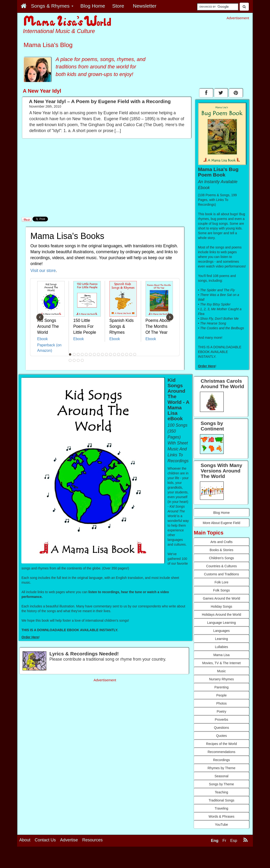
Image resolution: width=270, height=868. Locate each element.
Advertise (69, 840)
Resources (92, 840)
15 (127, 354)
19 (74, 360)
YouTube (221, 825)
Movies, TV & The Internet (222, 663)
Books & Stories (222, 550)
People (222, 695)
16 (131, 354)
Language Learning (221, 623)
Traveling (221, 808)
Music (221, 671)
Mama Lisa (221, 655)
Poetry (221, 711)
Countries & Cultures (221, 566)
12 (114, 354)
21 (82, 360)
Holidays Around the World (222, 615)
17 (135, 354)
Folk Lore (221, 582)
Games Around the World (221, 598)
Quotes (221, 736)
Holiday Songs (221, 606)
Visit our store (43, 271)
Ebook (43, 339)
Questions (221, 728)
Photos (222, 703)
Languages (221, 631)
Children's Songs (221, 558)
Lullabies (221, 647)
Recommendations (221, 752)
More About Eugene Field (222, 523)
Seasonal (221, 776)
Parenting (222, 687)
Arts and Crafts (221, 542)
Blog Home (221, 513)
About (25, 840)
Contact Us (45, 840)
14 (123, 354)
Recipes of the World (222, 744)
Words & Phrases (221, 816)
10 (106, 354)
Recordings (221, 760)
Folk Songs (222, 590)
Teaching (222, 792)
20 (78, 360)
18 (70, 360)
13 (118, 354)
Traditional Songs (221, 800)
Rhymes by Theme (221, 768)
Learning (221, 639)
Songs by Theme (222, 784)
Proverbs (222, 720)
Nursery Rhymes (222, 679)
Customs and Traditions (221, 574)
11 (110, 354)
